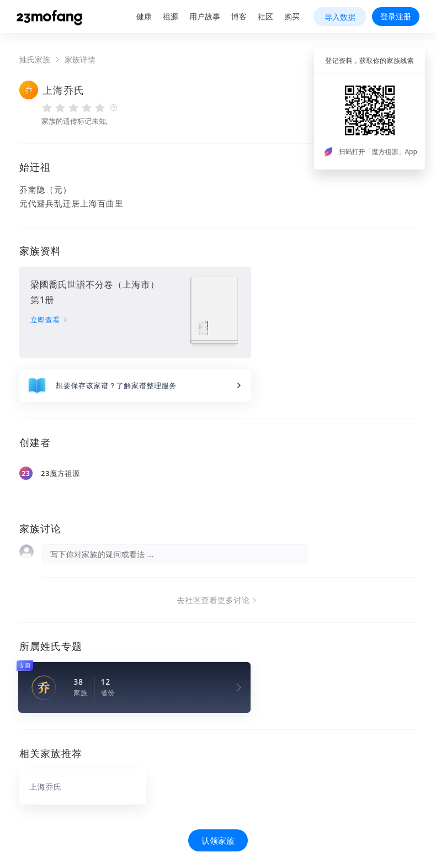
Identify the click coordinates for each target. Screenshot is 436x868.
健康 (144, 16)
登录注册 (396, 16)
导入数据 (340, 17)
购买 (292, 16)
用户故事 (205, 16)
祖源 (171, 16)
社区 (265, 16)
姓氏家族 (35, 60)
